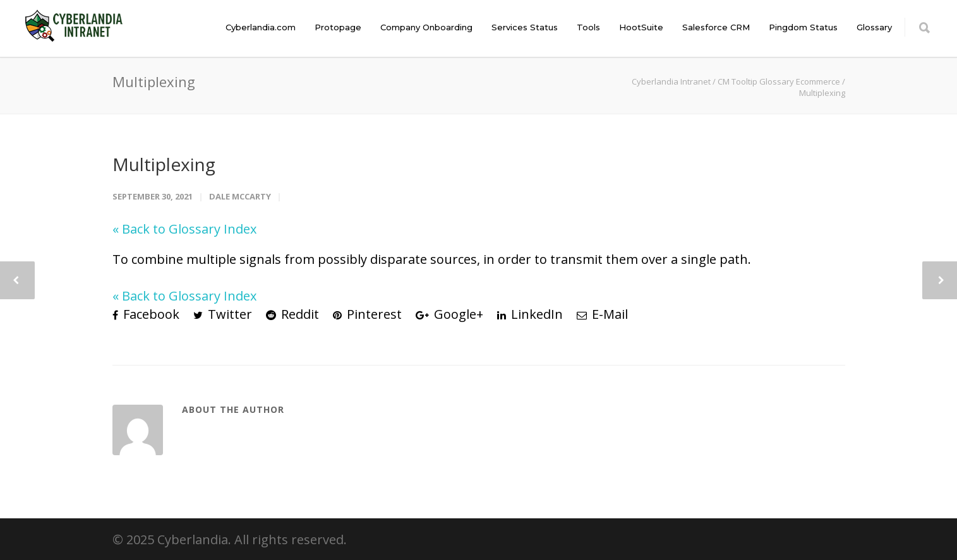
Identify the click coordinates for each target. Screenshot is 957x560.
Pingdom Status (803, 27)
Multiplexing (164, 164)
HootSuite (641, 27)
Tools (588, 27)
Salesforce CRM (716, 27)
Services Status (525, 27)
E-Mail (602, 314)
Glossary (874, 27)
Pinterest (367, 314)
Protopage (338, 27)
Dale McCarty (240, 196)
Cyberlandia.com (261, 27)
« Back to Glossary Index (184, 229)
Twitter (223, 314)
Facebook (146, 314)
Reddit (292, 314)
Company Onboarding (426, 27)
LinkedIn (530, 314)
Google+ (449, 314)
